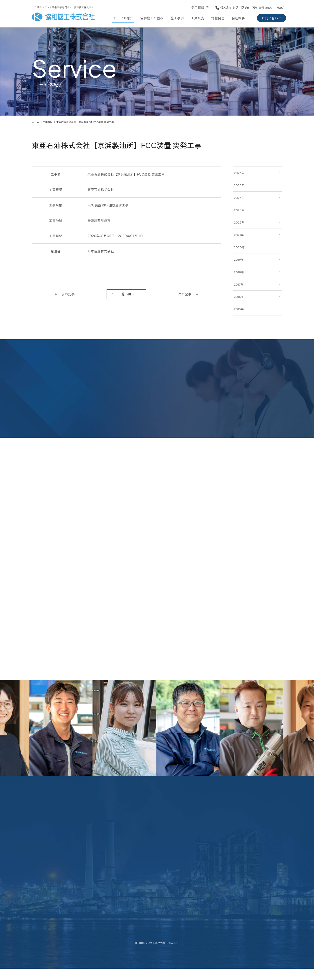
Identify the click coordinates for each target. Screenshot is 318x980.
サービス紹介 (123, 18)
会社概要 (238, 18)
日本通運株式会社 (101, 251)
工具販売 (197, 18)
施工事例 (177, 18)
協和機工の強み (152, 18)
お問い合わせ (271, 18)
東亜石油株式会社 (101, 190)
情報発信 (218, 18)
